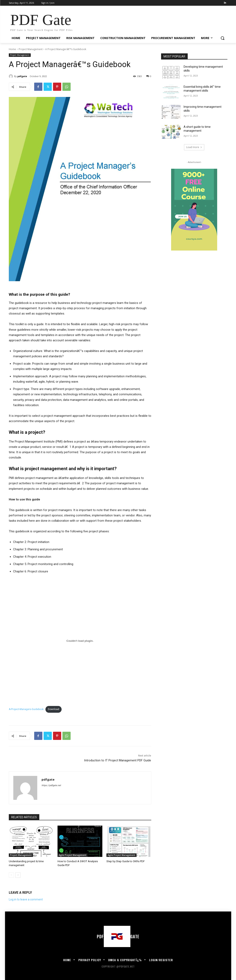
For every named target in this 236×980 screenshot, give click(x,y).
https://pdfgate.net (51, 785)
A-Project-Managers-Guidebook (26, 709)
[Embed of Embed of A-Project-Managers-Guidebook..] (80, 641)
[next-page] (18, 875)
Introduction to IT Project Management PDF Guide (118, 760)
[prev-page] (11, 875)
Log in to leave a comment (26, 899)
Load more (194, 147)
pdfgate (22, 76)
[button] (222, 38)
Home (12, 49)
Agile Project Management (73, 855)
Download (54, 709)
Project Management (31, 49)
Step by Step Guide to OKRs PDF (126, 861)
